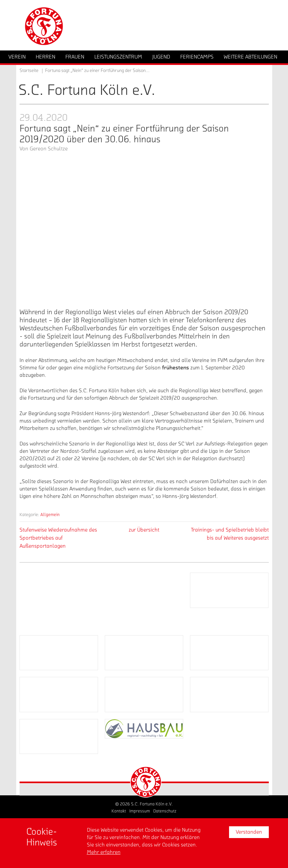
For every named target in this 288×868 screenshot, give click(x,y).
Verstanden (249, 832)
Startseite (29, 71)
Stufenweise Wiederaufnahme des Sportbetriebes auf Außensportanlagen (58, 538)
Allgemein (50, 515)
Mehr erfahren (104, 852)
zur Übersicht (144, 530)
